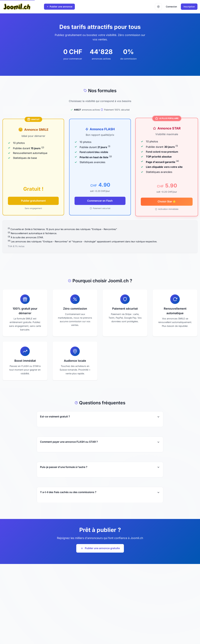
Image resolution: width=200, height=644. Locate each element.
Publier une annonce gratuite (100, 548)
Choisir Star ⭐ (167, 201)
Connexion (171, 7)
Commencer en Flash (100, 201)
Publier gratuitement (33, 201)
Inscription (189, 7)
